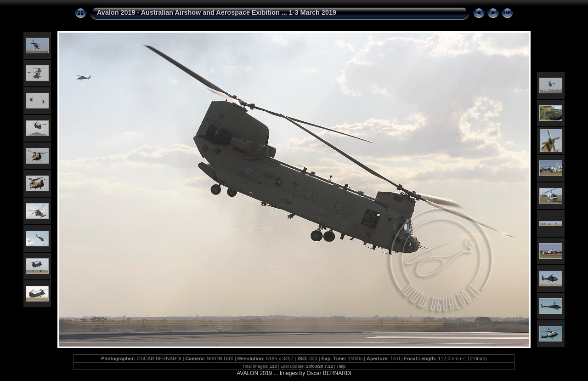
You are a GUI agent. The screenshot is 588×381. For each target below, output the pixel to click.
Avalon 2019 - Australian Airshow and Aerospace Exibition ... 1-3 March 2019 (217, 12)
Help (341, 366)
